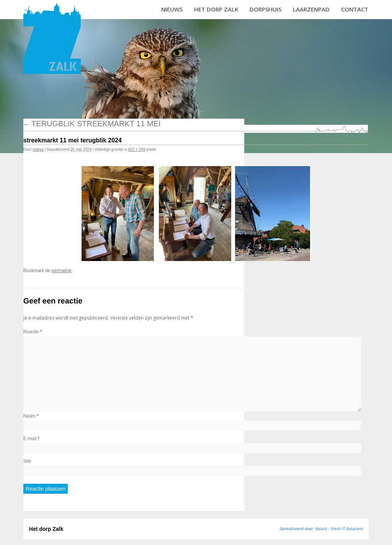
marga (38, 149)
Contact (355, 9)
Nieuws (172, 9)
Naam (31, 416)
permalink (62, 271)
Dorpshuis (265, 9)
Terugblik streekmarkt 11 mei (92, 124)
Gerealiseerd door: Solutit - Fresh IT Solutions (321, 529)
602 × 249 (137, 149)
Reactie (33, 332)
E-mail (31, 439)
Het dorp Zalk (216, 9)
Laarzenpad (311, 9)
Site (27, 461)
